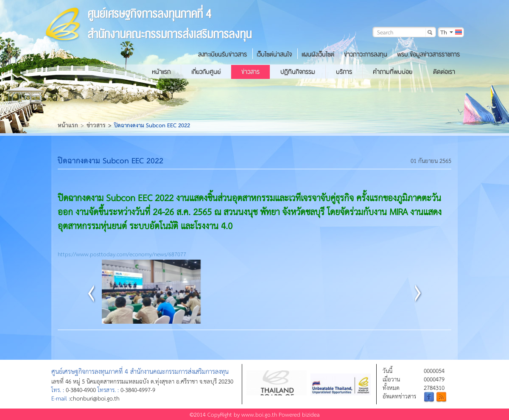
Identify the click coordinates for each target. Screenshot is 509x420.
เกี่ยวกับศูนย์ (206, 72)
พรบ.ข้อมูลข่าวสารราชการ (428, 54)
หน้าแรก (161, 72)
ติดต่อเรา (444, 72)
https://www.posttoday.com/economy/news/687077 (122, 254)
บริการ (344, 72)
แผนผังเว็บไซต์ (318, 54)
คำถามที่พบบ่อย (393, 72)
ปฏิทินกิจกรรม (298, 72)
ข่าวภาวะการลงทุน (366, 54)
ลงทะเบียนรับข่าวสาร (222, 54)
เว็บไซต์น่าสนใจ (274, 54)
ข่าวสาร (250, 72)
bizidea (311, 414)
